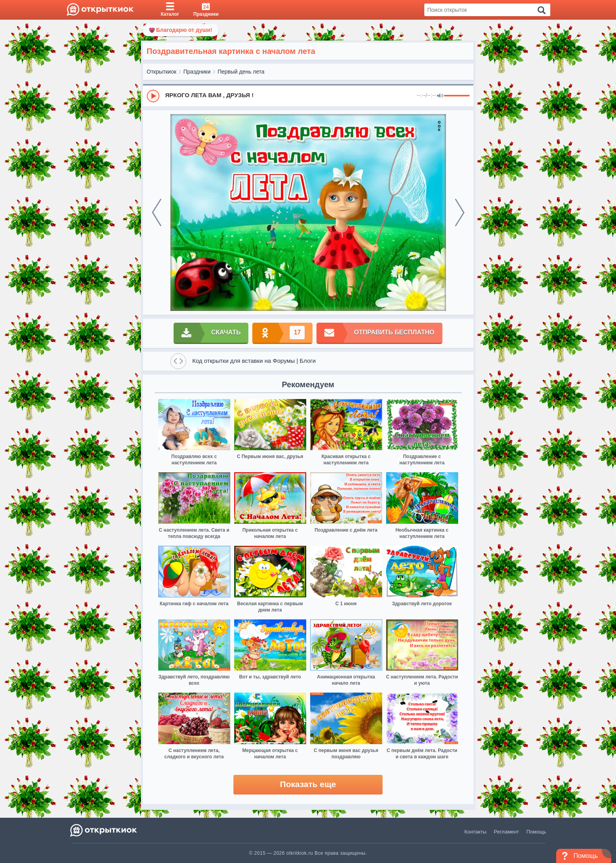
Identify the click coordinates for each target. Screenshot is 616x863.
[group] (308, 96)
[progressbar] (457, 96)
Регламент (507, 832)
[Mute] (440, 96)
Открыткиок (162, 72)
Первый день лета (241, 72)
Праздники (197, 72)
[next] (460, 213)
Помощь (536, 832)
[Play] (153, 96)
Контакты (475, 832)
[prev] (157, 213)
